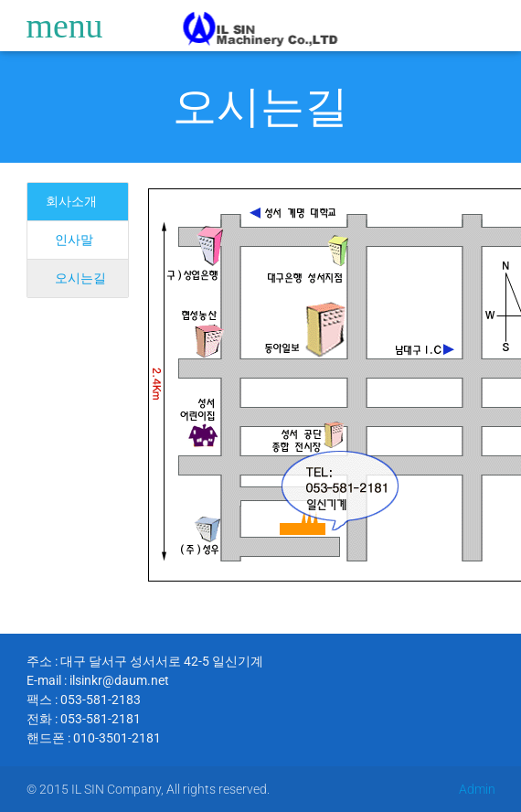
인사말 (74, 240)
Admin (477, 789)
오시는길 (260, 107)
